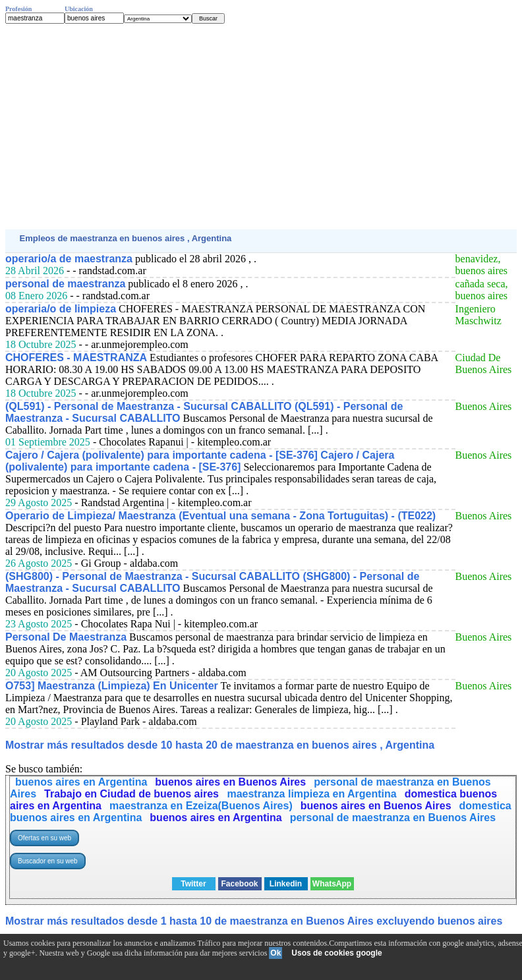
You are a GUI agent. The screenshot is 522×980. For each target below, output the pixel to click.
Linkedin (286, 884)
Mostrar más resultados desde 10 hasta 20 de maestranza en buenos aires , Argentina (220, 745)
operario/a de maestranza (69, 259)
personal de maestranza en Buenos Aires (393, 818)
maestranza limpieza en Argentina (311, 794)
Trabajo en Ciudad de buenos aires (133, 794)
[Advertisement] (261, 127)
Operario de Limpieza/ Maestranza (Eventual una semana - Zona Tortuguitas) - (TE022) (220, 516)
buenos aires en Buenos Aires (230, 782)
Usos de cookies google (336, 953)
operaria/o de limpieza (61, 309)
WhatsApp (332, 884)
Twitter (193, 884)
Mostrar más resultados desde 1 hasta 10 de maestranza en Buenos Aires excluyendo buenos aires (254, 921)
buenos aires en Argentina (81, 782)
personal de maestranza (65, 284)
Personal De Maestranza (66, 637)
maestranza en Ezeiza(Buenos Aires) (201, 806)
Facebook (239, 884)
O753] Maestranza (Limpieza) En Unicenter (112, 686)
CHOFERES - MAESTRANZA (76, 358)
